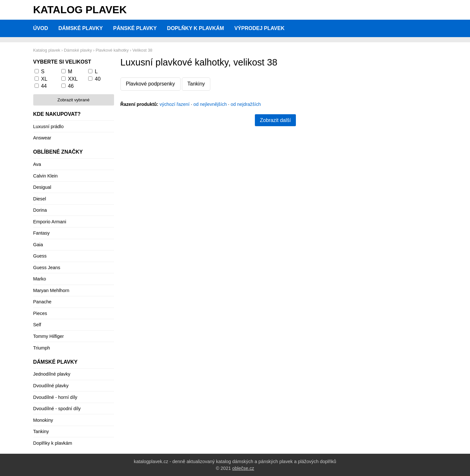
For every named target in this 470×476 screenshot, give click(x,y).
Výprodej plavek (259, 28)
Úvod (41, 28)
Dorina (40, 210)
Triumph (42, 348)
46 (71, 86)
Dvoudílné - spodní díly (57, 409)
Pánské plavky (135, 28)
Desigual (42, 187)
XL (44, 79)
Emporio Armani (50, 222)
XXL (73, 79)
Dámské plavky (81, 28)
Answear (42, 138)
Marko (40, 279)
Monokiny (43, 420)
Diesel (40, 199)
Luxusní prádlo (48, 127)
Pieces (40, 313)
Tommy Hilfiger (49, 336)
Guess (40, 256)
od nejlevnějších (210, 104)
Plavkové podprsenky (151, 84)
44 (44, 86)
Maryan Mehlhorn (51, 290)
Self (37, 325)
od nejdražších (246, 104)
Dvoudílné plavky (51, 386)
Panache (42, 302)
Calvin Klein (46, 176)
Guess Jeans (47, 268)
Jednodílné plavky (52, 374)
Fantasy (42, 233)
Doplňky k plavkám (195, 28)
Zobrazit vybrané (73, 100)
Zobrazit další (275, 120)
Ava (37, 164)
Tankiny (196, 84)
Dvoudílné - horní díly (55, 397)
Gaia (38, 245)
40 (98, 79)
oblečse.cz (243, 468)
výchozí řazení (175, 104)
